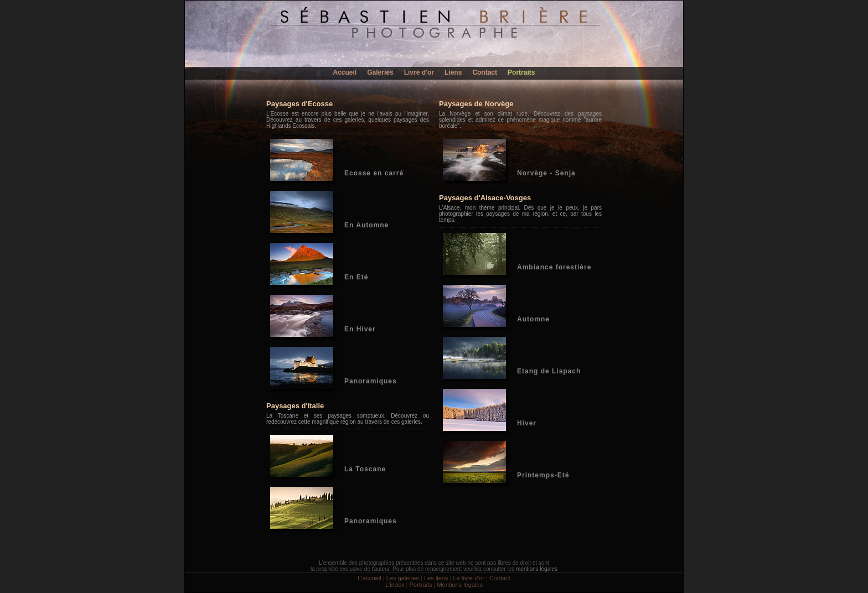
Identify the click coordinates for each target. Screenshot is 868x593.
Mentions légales (460, 585)
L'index (395, 585)
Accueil (345, 72)
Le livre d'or (469, 578)
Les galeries (403, 578)
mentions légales (537, 569)
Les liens (436, 578)
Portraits (521, 72)
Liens (453, 72)
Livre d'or (419, 72)
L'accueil (369, 578)
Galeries (380, 72)
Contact (485, 72)
